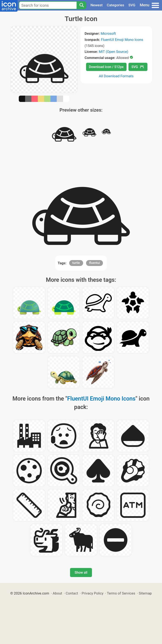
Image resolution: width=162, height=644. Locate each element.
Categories (115, 5)
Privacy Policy (92, 593)
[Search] (81, 5)
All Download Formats (116, 76)
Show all (81, 573)
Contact (72, 593)
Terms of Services (121, 593)
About (57, 593)
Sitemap (145, 593)
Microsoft (108, 33)
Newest (97, 5)
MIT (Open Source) (113, 52)
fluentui (95, 263)
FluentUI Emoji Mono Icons (122, 40)
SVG (132, 5)
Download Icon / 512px (106, 67)
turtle (76, 263)
